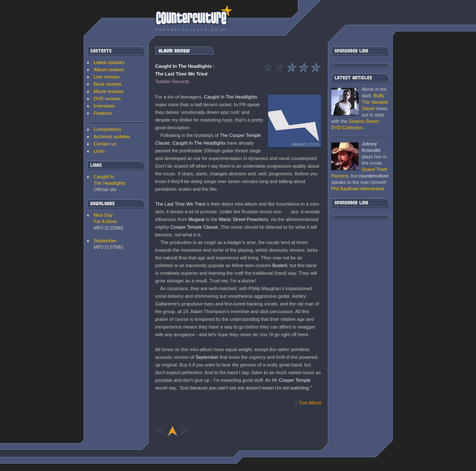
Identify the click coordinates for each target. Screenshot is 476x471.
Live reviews (107, 77)
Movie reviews (109, 91)
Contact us (105, 144)
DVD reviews (108, 99)
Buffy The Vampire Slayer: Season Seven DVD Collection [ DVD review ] (345, 102)
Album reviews (109, 70)
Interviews (105, 106)
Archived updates (112, 137)
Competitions (108, 129)
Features (103, 113)
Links (99, 151)
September (105, 241)
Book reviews (108, 84)
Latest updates (109, 62)
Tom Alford (310, 403)
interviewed (358, 189)
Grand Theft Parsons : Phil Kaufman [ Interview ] (345, 156)
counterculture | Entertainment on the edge (194, 18)
